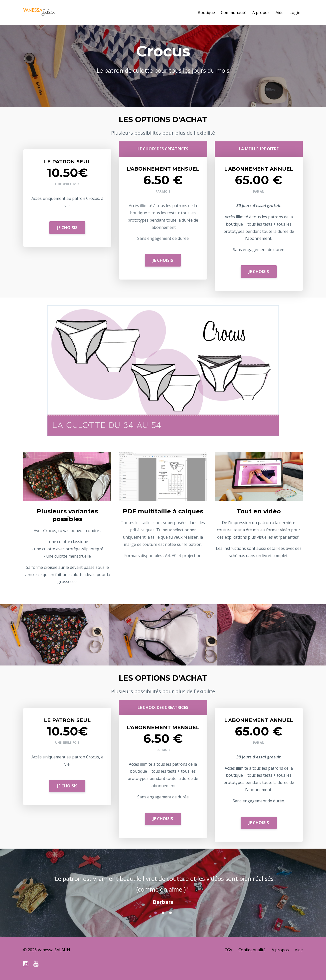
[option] (163, 885)
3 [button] (170, 913)
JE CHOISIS (67, 228)
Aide (280, 12)
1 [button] (156, 913)
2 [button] (163, 913)
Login (295, 12)
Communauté (234, 12)
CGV (229, 950)
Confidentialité (252, 950)
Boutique (206, 12)
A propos (261, 12)
